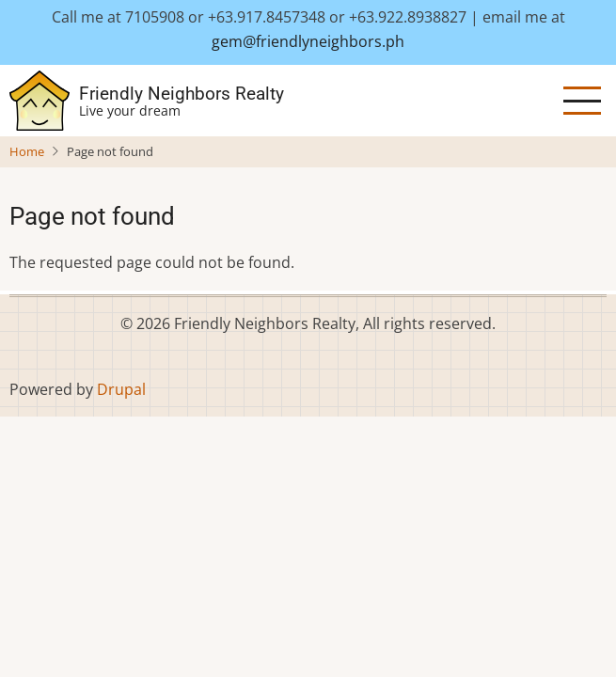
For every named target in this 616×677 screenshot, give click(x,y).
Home (27, 151)
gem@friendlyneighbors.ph (308, 41)
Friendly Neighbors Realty (182, 94)
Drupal (121, 389)
